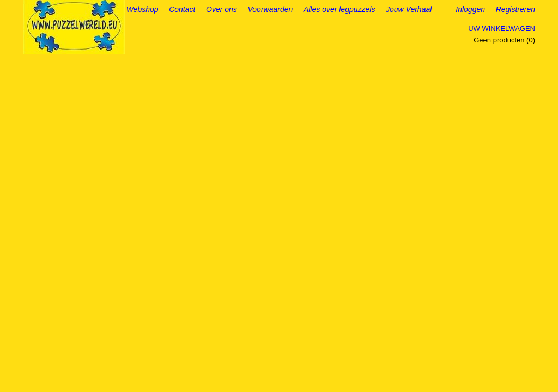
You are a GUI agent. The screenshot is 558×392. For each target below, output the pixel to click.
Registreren (515, 9)
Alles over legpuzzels (339, 9)
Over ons (222, 9)
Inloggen (470, 9)
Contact (182, 9)
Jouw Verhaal (409, 9)
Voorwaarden (271, 9)
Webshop (142, 9)
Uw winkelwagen (502, 29)
